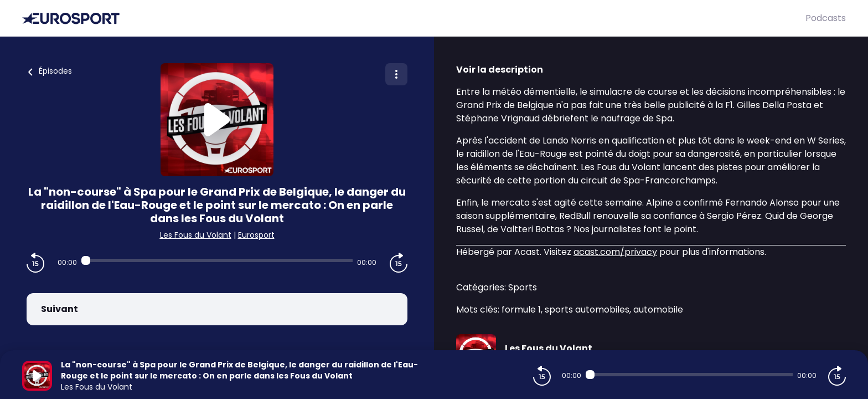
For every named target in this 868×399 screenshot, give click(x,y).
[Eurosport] (414, 19)
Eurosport (256, 235)
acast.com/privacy (615, 252)
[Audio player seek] (217, 260)
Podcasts (826, 18)
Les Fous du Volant (196, 235)
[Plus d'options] (396, 74)
